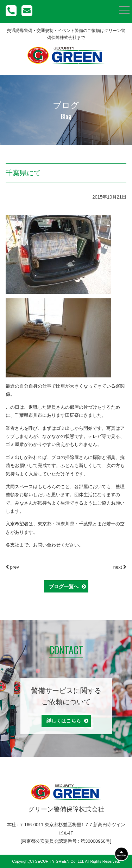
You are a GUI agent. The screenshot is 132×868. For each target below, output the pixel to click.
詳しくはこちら (67, 721)
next (120, 567)
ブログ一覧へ (67, 587)
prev (12, 567)
